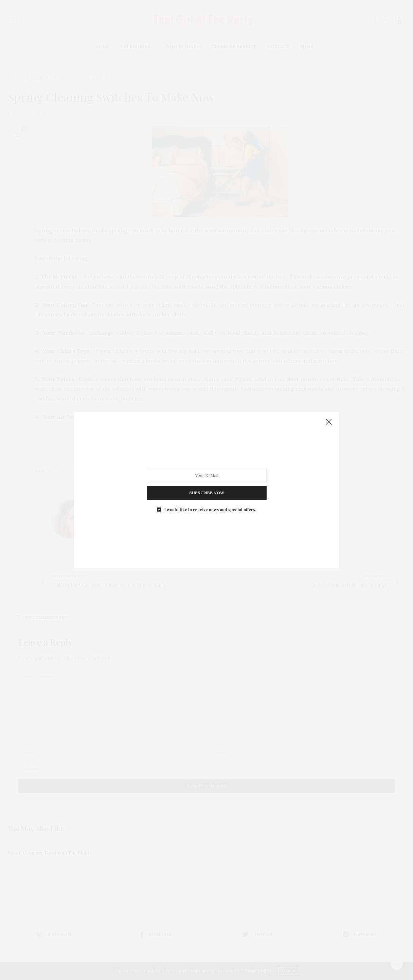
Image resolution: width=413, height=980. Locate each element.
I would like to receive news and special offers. (210, 509)
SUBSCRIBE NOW (207, 492)
